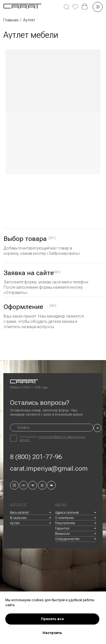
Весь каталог (20, 513)
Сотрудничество (67, 539)
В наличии (18, 518)
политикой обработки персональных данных (53, 438)
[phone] (52, 428)
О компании (64, 518)
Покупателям (65, 523)
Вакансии (62, 534)
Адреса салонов (67, 513)
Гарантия (62, 528)
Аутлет (15, 523)
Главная (11, 20)
